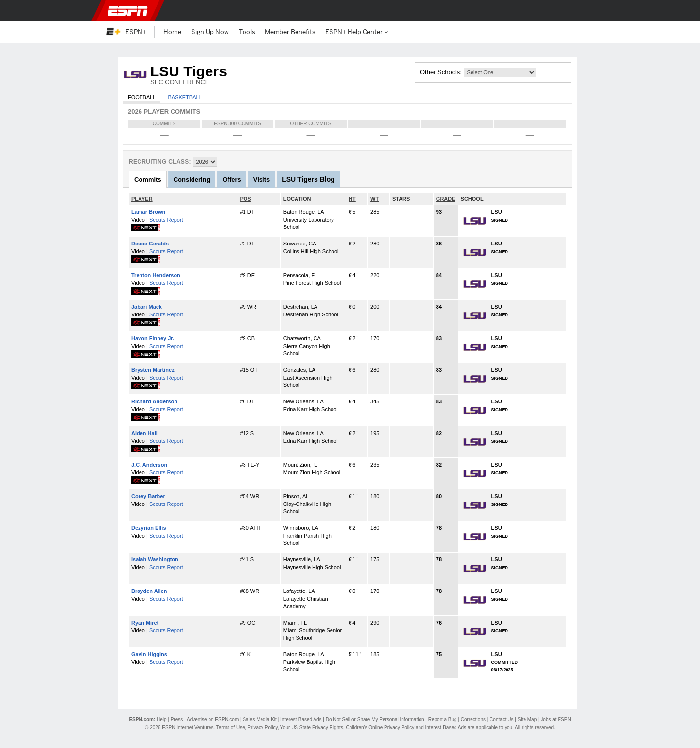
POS (245, 199)
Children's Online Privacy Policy (380, 727)
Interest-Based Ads (301, 720)
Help (162, 720)
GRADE (446, 199)
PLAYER (142, 199)
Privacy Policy (262, 727)
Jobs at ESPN (556, 720)
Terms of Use (231, 727)
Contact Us (501, 720)
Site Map (527, 720)
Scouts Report (166, 220)
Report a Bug (443, 720)
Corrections (473, 720)
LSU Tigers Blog (308, 179)
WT (375, 199)
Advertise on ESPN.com (213, 720)
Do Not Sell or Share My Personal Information (375, 720)
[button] (588, 11)
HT (352, 199)
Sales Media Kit (259, 720)
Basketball (185, 97)
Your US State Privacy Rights (312, 727)
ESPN (128, 11)
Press (177, 720)
